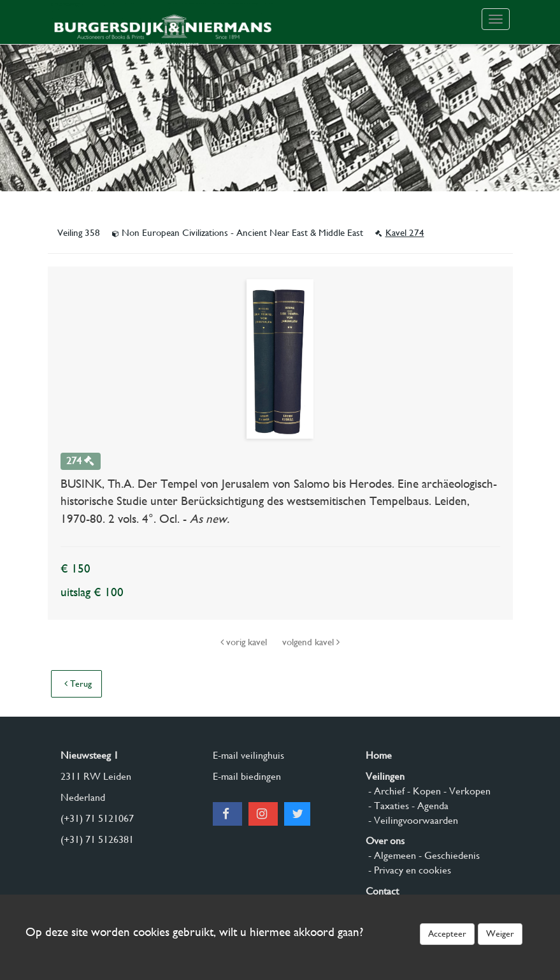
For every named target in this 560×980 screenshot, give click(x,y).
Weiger (500, 933)
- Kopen (423, 791)
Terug (78, 684)
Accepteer (447, 933)
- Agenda (429, 806)
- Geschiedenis (448, 855)
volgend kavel (311, 642)
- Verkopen (466, 791)
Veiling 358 (80, 233)
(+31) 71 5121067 (97, 818)
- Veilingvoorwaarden (412, 820)
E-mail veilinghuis (248, 755)
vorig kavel (245, 642)
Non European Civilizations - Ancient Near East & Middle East (239, 233)
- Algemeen (391, 855)
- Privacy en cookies (408, 870)
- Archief (385, 791)
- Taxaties (387, 806)
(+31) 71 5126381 (97, 839)
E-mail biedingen (247, 776)
